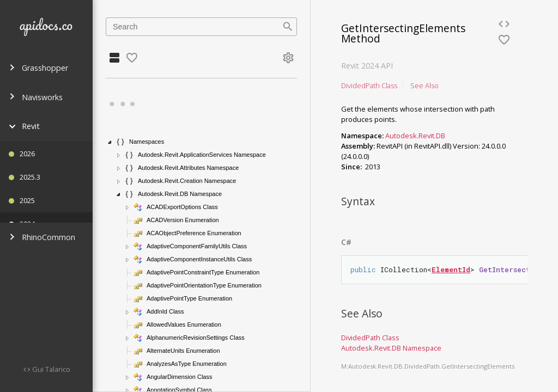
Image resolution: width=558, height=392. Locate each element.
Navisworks (36, 97)
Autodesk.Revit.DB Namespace (391, 348)
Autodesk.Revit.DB (415, 136)
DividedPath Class (369, 85)
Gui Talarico (50, 369)
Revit (24, 126)
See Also (424, 85)
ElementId (451, 269)
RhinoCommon (42, 237)
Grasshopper (38, 68)
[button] (110, 142)
